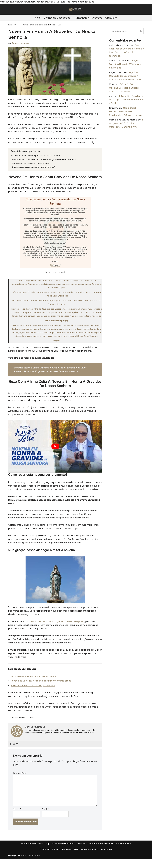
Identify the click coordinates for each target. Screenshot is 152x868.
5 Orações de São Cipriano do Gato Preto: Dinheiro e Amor (126, 125)
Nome (17, 818)
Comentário (20, 781)
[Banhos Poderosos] (76, 9)
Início (36, 18)
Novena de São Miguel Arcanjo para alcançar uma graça (41, 688)
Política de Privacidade (102, 856)
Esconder (38, 153)
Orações (98, 18)
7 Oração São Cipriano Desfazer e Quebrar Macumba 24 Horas (124, 89)
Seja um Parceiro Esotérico (60, 856)
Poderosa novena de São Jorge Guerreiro (33, 693)
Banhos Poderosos (21, 43)
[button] (72, 18)
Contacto (82, 856)
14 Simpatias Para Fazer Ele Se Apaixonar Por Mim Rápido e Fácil (126, 101)
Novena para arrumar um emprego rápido (33, 683)
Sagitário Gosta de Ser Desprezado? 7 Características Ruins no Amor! (126, 77)
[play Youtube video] (55, 451)
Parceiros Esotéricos (32, 856)
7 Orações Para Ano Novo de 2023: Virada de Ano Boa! (126, 65)
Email (45, 818)
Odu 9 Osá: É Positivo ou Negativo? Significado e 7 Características (126, 113)
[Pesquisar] (124, 31)
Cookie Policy (123, 856)
